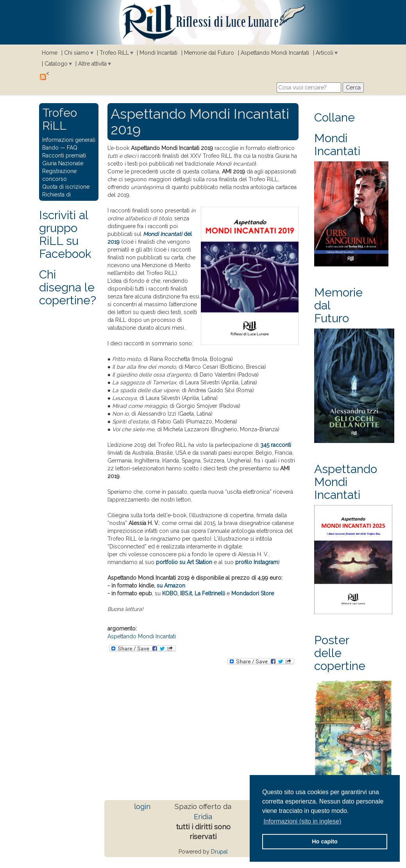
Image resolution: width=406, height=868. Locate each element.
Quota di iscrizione (66, 187)
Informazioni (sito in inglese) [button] (302, 821)
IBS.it (186, 593)
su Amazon (171, 586)
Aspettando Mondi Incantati (275, 53)
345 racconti (276, 445)
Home (50, 53)
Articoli (325, 53)
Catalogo (56, 64)
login (142, 806)
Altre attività (92, 64)
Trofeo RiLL (114, 53)
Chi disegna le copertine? (68, 287)
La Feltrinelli (210, 593)
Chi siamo (77, 53)
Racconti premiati (64, 155)
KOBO (170, 593)
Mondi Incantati (158, 53)
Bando (50, 148)
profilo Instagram (257, 562)
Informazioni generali (69, 140)
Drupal (219, 852)
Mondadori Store (253, 593)
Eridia (203, 817)
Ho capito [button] (325, 841)
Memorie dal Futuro (209, 53)
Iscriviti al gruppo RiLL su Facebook (65, 234)
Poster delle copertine (340, 653)
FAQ (72, 148)
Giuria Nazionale (63, 163)
